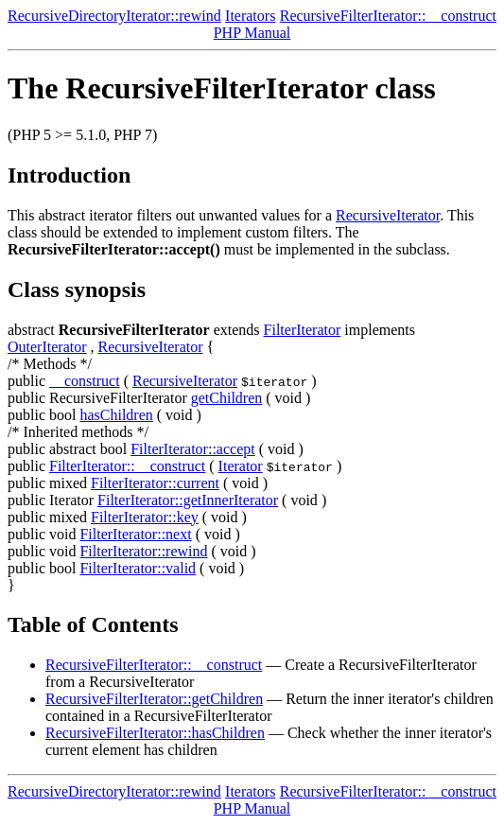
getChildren (227, 398)
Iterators (250, 16)
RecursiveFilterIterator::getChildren (154, 699)
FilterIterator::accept (192, 449)
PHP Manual (252, 33)
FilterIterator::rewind (143, 551)
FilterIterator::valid (138, 568)
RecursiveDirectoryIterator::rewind (114, 16)
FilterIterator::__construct (127, 466)
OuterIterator (47, 347)
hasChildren (116, 415)
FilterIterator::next (135, 534)
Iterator (241, 466)
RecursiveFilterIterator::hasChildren (155, 733)
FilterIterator (303, 330)
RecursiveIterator (388, 215)
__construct (85, 381)
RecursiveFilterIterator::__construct (388, 16)
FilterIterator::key (145, 517)
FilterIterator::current (155, 483)
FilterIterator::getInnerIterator (188, 500)
